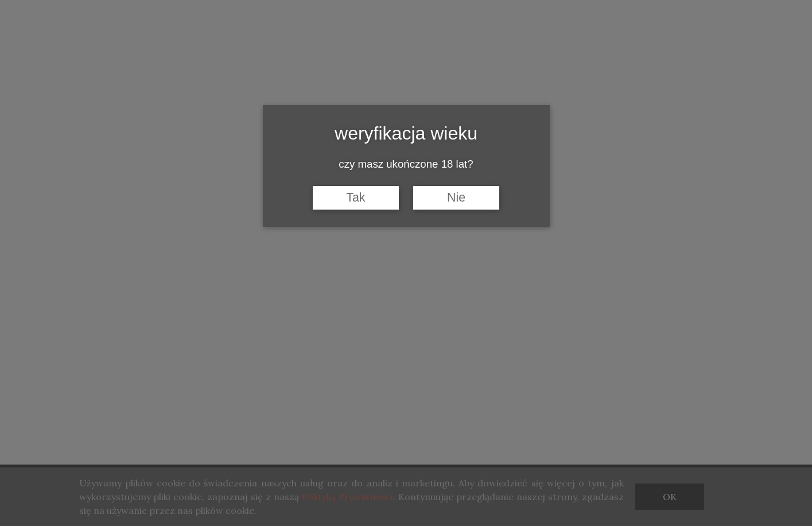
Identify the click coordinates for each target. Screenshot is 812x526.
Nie (456, 198)
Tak (356, 198)
